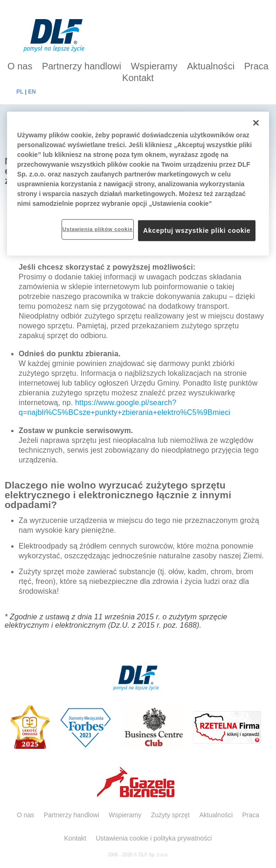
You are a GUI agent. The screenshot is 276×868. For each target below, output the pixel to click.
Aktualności (211, 66)
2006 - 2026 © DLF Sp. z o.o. (138, 855)
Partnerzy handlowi (82, 66)
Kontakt (138, 78)
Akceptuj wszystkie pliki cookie (197, 230)
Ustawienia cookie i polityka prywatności (154, 838)
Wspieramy (154, 66)
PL (20, 92)
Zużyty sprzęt (170, 815)
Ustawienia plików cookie (98, 229)
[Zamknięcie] (256, 122)
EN (32, 92)
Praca (256, 66)
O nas (20, 66)
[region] (138, 183)
